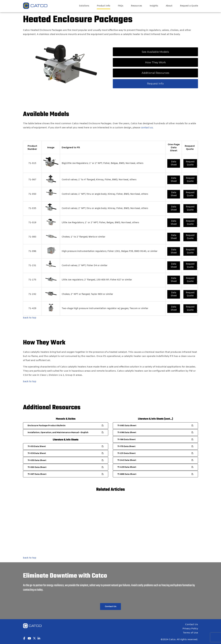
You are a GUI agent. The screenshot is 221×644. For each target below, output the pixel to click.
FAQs (121, 6)
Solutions (84, 6)
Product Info (104, 6)
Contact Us (192, 625)
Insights (154, 6)
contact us (147, 128)
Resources (136, 6)
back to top (30, 318)
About (169, 6)
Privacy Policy (190, 629)
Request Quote (190, 163)
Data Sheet (174, 163)
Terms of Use (190, 633)
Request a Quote (189, 6)
